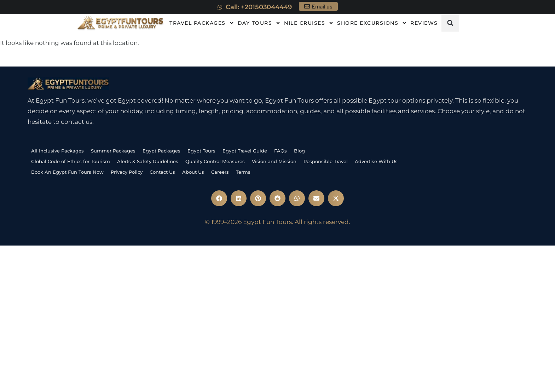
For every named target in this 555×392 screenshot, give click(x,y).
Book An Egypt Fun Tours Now (67, 172)
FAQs (281, 151)
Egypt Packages (161, 151)
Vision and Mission (274, 161)
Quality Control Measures (215, 161)
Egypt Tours (201, 151)
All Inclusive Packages (57, 151)
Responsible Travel (326, 161)
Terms (243, 172)
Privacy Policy (127, 172)
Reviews (424, 23)
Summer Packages (113, 151)
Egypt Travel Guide (245, 151)
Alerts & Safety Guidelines (148, 161)
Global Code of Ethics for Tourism (71, 161)
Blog (299, 151)
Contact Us (162, 172)
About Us (193, 172)
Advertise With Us (376, 161)
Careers (220, 172)
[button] (450, 23)
